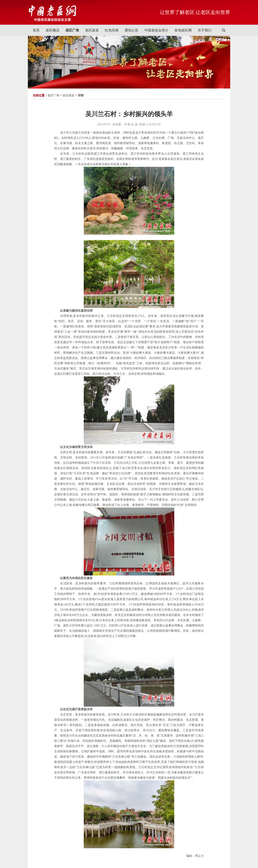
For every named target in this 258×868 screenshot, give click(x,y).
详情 (81, 95)
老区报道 (68, 95)
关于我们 (205, 30)
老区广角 (72, 30)
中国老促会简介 (156, 30)
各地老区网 (183, 30)
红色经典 (112, 30)
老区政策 (92, 30)
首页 (36, 30)
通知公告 (131, 30)
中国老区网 (153, 124)
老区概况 (52, 30)
